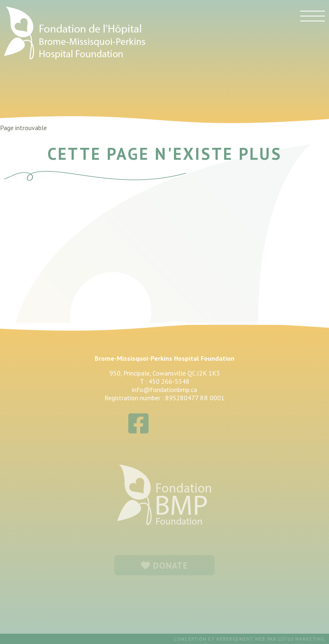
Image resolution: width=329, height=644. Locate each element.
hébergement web (241, 639)
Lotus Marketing (301, 639)
